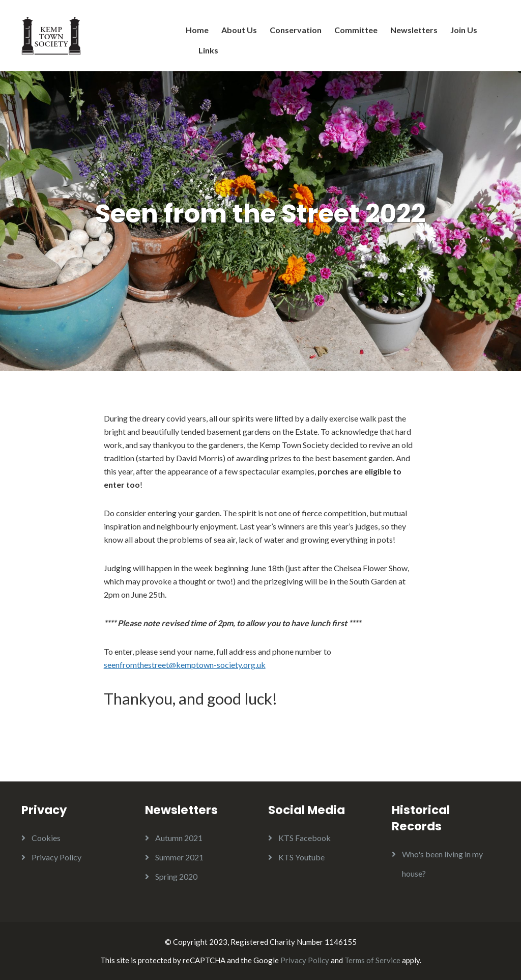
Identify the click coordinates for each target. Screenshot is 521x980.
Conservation (296, 30)
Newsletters (414, 30)
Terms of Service (372, 960)
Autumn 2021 (179, 838)
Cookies (46, 838)
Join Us (464, 30)
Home (197, 30)
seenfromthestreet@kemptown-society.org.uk (185, 665)
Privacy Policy (56, 857)
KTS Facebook (305, 838)
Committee (356, 30)
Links (208, 50)
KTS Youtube (301, 857)
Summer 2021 (179, 857)
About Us (239, 30)
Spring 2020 (176, 876)
